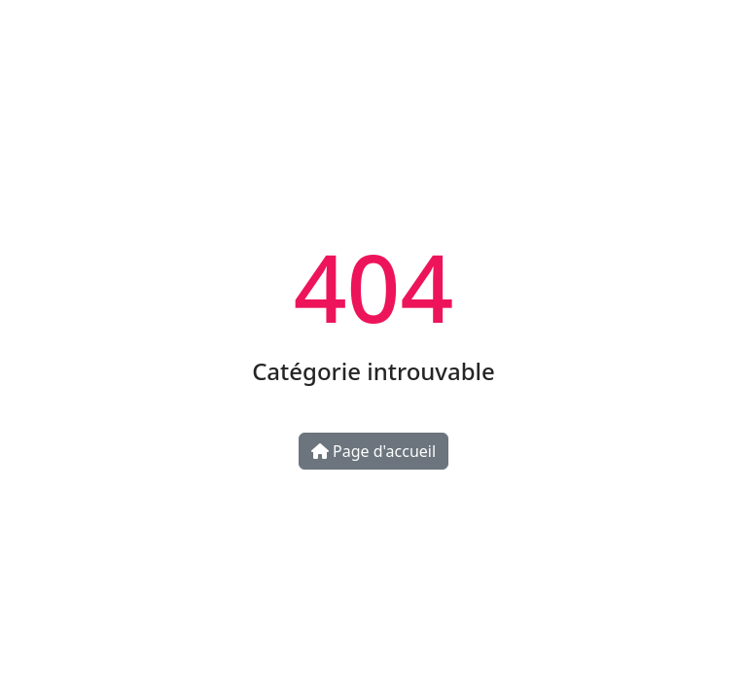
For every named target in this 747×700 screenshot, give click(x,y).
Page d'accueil (373, 451)
